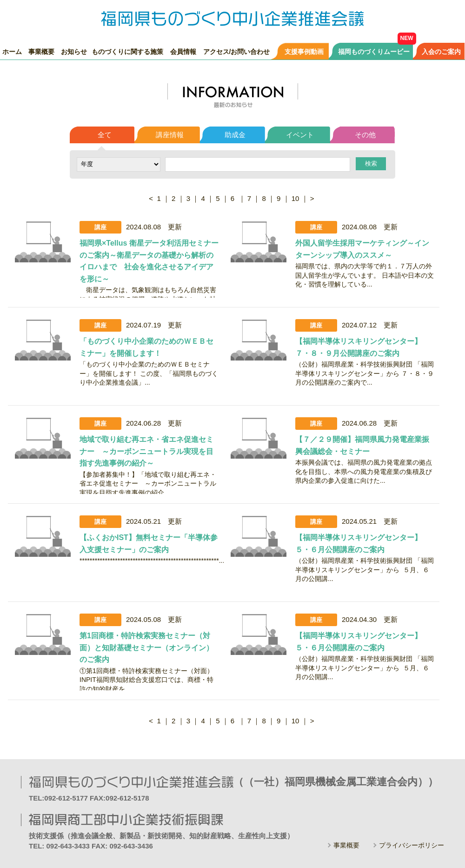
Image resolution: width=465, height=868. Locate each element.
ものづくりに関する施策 (127, 51)
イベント (300, 135)
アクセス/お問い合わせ (237, 51)
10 (296, 198)
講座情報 (170, 135)
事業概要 (41, 51)
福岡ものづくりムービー (374, 51)
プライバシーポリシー (412, 845)
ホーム (12, 51)
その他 (365, 135)
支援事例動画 (304, 51)
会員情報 (183, 51)
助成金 (235, 135)
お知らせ (74, 51)
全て (105, 135)
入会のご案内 (441, 51)
